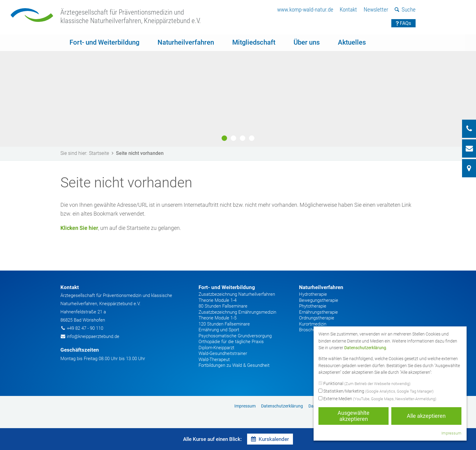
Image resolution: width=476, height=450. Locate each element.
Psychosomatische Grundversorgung (235, 336)
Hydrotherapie (313, 294)
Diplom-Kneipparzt (216, 348)
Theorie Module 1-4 (218, 300)
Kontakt (348, 10)
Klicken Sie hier (79, 228)
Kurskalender (270, 439)
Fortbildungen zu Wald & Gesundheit (234, 365)
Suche (405, 10)
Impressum (245, 406)
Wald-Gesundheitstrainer (223, 353)
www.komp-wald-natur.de (305, 10)
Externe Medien (377, 399)
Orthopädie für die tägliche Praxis (231, 342)
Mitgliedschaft (254, 42)
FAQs (404, 23)
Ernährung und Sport (219, 330)
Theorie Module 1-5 (218, 318)
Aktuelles (352, 42)
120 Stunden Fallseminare (224, 324)
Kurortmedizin (313, 324)
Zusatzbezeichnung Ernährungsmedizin (237, 312)
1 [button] (224, 138)
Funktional (364, 384)
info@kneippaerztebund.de (93, 336)
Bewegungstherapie (319, 300)
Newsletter (376, 10)
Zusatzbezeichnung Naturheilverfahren (237, 294)
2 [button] (233, 138)
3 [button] (243, 138)
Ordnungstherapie (317, 318)
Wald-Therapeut (214, 360)
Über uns (307, 42)
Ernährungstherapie (318, 312)
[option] (238, 90)
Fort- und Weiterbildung (104, 42)
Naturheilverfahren (186, 42)
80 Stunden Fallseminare (223, 306)
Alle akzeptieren (426, 416)
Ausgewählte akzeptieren (354, 416)
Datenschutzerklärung (282, 406)
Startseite (102, 153)
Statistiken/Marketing (376, 391)
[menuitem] (305, 10)
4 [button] (252, 138)
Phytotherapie (313, 306)
